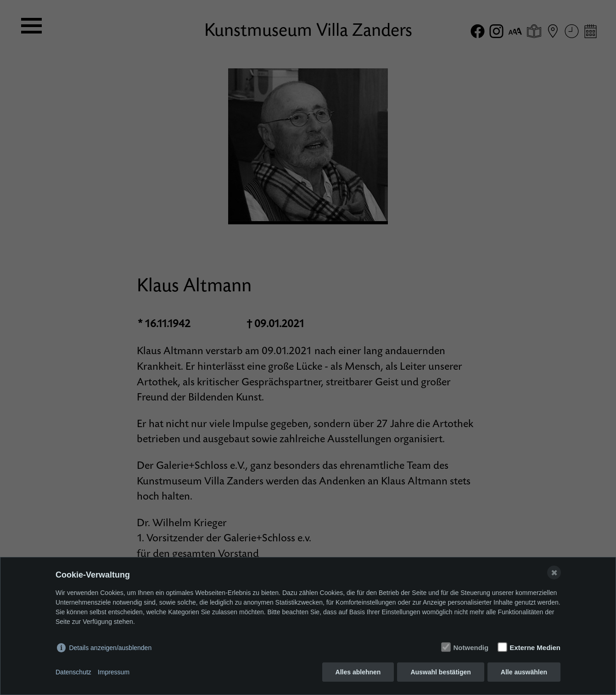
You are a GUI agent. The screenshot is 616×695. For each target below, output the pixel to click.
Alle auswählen (524, 672)
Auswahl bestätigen (440, 672)
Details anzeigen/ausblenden (110, 648)
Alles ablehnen (358, 672)
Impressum (114, 672)
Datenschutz (73, 672)
